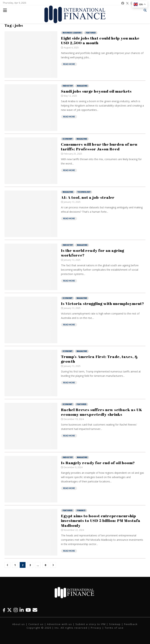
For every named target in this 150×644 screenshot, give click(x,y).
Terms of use (114, 628)
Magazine (82, 86)
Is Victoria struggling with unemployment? (103, 303)
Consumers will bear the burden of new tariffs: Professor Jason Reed (99, 147)
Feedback (131, 624)
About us (19, 624)
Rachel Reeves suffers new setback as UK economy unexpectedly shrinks (102, 412)
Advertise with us (60, 624)
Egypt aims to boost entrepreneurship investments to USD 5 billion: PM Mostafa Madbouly (101, 521)
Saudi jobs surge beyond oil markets (96, 91)
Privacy (96, 628)
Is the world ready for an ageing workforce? (93, 253)
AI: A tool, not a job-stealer (88, 197)
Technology (84, 192)
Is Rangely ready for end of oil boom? (98, 463)
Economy (67, 139)
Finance (81, 510)
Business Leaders (72, 33)
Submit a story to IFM (91, 624)
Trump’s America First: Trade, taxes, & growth (99, 359)
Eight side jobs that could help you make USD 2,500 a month (100, 40)
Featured (91, 33)
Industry (68, 86)
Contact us (36, 624)
